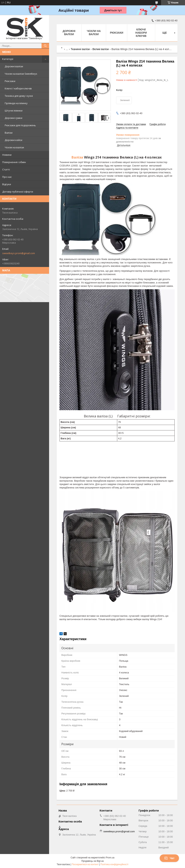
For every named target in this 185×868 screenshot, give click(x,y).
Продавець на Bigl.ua (92, 861)
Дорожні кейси (13, 140)
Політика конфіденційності (114, 864)
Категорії (8, 59)
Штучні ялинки (14, 111)
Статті (6, 169)
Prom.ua (110, 858)
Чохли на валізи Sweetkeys (21, 74)
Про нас (7, 177)
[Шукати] (45, 46)
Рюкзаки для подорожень (20, 125)
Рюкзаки (10, 81)
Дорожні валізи (14, 66)
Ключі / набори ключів (18, 88)
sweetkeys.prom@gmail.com (19, 253)
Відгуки (7, 184)
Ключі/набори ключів (141, 33)
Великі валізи (101, 49)
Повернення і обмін (14, 162)
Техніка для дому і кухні (19, 96)
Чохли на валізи (14, 147)
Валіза (77, 157)
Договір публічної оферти (18, 192)
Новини (7, 155)
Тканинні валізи (80, 49)
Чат (169, 858)
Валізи (9, 133)
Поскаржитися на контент (85, 864)
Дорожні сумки (13, 118)
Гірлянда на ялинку (16, 103)
